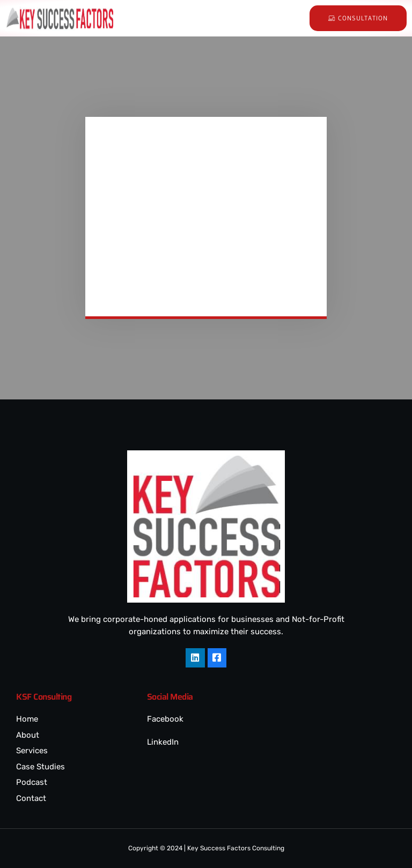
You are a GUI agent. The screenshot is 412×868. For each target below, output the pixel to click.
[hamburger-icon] (275, 18)
